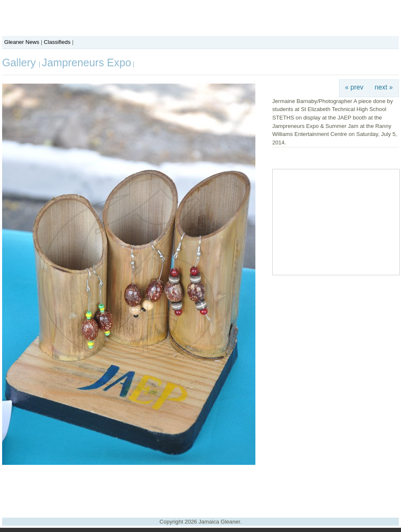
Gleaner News (22, 42)
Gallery (20, 62)
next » (384, 87)
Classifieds (57, 42)
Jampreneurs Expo (86, 62)
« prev (354, 87)
